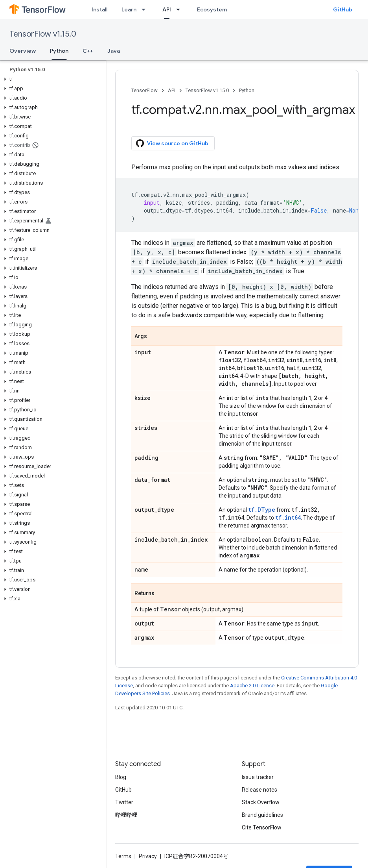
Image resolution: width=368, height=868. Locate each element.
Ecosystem (212, 9)
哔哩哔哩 (126, 815)
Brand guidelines (262, 815)
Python (247, 90)
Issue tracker (258, 777)
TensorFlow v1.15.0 (43, 34)
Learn (129, 9)
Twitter (124, 802)
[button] (51, 79)
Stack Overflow (261, 802)
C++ (88, 51)
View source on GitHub (172, 143)
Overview (23, 51)
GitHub (343, 9)
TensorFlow (144, 90)
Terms (123, 856)
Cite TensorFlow (262, 827)
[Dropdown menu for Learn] (146, 9)
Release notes (259, 790)
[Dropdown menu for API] (180, 9)
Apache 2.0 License (252, 686)
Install (99, 9)
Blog (121, 777)
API (172, 90)
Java (114, 51)
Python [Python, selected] (59, 51)
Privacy (148, 856)
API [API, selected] (167, 9)
